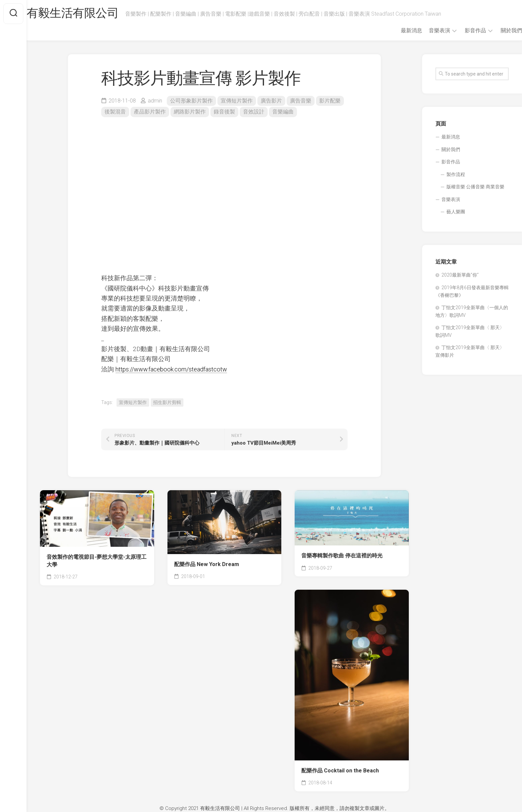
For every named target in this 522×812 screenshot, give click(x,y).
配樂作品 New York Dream (207, 564)
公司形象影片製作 (191, 101)
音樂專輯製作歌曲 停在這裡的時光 (342, 556)
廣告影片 (271, 101)
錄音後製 (224, 112)
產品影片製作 (150, 112)
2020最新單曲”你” (460, 275)
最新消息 (398, 30)
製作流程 (456, 174)
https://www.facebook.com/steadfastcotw (174, 369)
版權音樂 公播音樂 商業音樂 (475, 187)
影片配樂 (330, 101)
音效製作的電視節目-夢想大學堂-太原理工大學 (97, 561)
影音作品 (462, 30)
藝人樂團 (456, 212)
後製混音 (115, 112)
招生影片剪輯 (167, 402)
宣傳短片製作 (237, 101)
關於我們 (498, 30)
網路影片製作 (190, 112)
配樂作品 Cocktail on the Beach (340, 771)
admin (155, 101)
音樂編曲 (283, 112)
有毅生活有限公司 (87, 14)
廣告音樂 (301, 101)
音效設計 (254, 112)
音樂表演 (426, 30)
